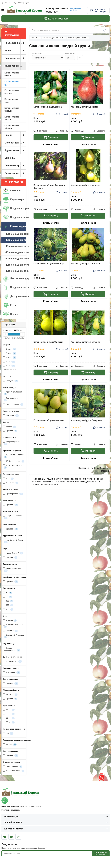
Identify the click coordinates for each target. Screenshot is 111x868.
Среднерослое (13, 494)
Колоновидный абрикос (12, 127)
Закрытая (11, 416)
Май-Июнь (11, 483)
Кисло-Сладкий (13, 553)
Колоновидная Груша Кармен (85, 107)
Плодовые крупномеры (15, 166)
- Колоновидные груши (15, 240)
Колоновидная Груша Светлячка (49, 420)
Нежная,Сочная (13, 404)
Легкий (9, 427)
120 (8, 605)
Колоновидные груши (12, 83)
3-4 (8, 733)
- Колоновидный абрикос (15, 271)
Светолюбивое (13, 767)
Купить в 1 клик (51, 144)
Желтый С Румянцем (13, 626)
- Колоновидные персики (15, 246)
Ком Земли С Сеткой (13, 541)
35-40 (9, 722)
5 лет (9, 362)
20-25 (9, 714)
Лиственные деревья (15, 173)
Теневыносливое (14, 771)
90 (8, 597)
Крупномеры (15, 150)
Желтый (10, 621)
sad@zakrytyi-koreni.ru (76, 9)
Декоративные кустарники (15, 143)
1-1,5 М (10, 745)
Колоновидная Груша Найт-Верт (49, 264)
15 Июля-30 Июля (14, 461)
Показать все (10, 369)
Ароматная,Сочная (12, 393)
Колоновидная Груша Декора (48, 107)
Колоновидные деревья (15, 66)
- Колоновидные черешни (15, 259)
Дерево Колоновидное (12, 649)
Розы (15, 51)
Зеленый (10, 631)
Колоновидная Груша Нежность (86, 264)
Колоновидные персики (12, 92)
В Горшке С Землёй (13, 517)
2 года (10, 349)
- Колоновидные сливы (15, 252)
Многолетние (13, 661)
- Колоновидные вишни (15, 234)
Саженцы (10, 158)
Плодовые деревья (15, 43)
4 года (10, 358)
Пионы (15, 135)
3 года (10, 353)
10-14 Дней (12, 673)
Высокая (10, 695)
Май (8, 479)
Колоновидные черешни (12, 109)
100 (8, 601)
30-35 (9, 718)
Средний (10, 431)
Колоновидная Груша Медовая (86, 185)
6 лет (9, 366)
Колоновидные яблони (12, 118)
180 (8, 609)
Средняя (11, 582)
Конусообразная (11, 443)
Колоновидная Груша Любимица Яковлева (49, 187)
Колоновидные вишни (12, 74)
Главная (35, 38)
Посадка (11, 381)
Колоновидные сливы (12, 101)
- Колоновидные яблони (15, 265)
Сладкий (10, 557)
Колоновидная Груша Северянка (86, 420)
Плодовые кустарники (15, 58)
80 (8, 593)
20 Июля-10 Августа (13, 467)
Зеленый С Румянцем (14, 636)
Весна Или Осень (12, 570)
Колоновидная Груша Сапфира (86, 342)
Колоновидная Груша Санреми (48, 342)
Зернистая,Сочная (12, 399)
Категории (14, 182)
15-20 (9, 710)
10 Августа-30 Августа (14, 456)
